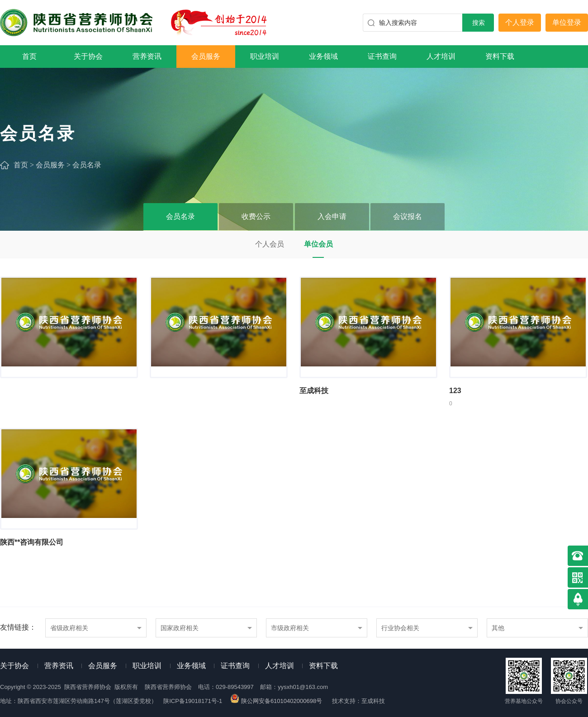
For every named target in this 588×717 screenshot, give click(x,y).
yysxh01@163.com (303, 687)
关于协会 (88, 56)
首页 (29, 56)
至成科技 (373, 701)
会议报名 (408, 216)
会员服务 (206, 56)
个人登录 (520, 22)
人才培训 (441, 56)
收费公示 (256, 216)
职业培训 (265, 56)
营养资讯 (147, 56)
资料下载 (500, 56)
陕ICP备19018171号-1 (193, 701)
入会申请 (332, 216)
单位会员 (318, 244)
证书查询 (382, 56)
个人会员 (270, 244)
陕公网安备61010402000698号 (277, 701)
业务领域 (323, 56)
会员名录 (87, 165)
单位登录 (567, 22)
